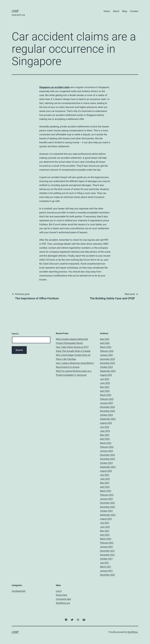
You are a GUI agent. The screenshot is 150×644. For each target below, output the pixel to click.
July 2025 (105, 379)
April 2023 (105, 487)
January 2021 (106, 571)
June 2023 (105, 479)
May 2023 (105, 483)
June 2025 (105, 383)
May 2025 (105, 387)
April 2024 (105, 439)
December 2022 (107, 503)
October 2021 (106, 559)
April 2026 (105, 343)
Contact (134, 11)
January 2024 (106, 451)
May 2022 (105, 531)
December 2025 (107, 359)
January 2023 (106, 499)
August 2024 (106, 423)
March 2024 (106, 443)
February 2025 (107, 399)
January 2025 (106, 403)
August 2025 (106, 375)
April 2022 (105, 535)
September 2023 (108, 467)
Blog (125, 11)
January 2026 (106, 355)
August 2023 (106, 471)
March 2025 (106, 395)
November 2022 (107, 507)
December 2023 (107, 455)
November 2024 (107, 411)
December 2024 (107, 407)
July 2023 (105, 475)
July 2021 (105, 563)
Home (107, 11)
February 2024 (107, 447)
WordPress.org (63, 603)
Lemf (15, 11)
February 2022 (107, 543)
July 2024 (105, 427)
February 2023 (107, 495)
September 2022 (108, 515)
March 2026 (106, 347)
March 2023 (106, 491)
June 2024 (105, 431)
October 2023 (106, 463)
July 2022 (105, 523)
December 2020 (107, 575)
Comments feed (63, 599)
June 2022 (105, 527)
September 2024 (108, 419)
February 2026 (107, 351)
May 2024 (105, 435)
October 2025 (106, 367)
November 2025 (107, 363)
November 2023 (107, 459)
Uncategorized (19, 591)
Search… (16, 334)
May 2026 (105, 339)
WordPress (133, 632)
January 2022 (106, 547)
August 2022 (106, 519)
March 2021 (106, 567)
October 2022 (106, 511)
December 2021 (107, 551)
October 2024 (106, 415)
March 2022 (106, 539)
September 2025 (108, 371)
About (116, 11)
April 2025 (105, 391)
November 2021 (107, 555)
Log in (59, 591)
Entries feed (61, 595)
